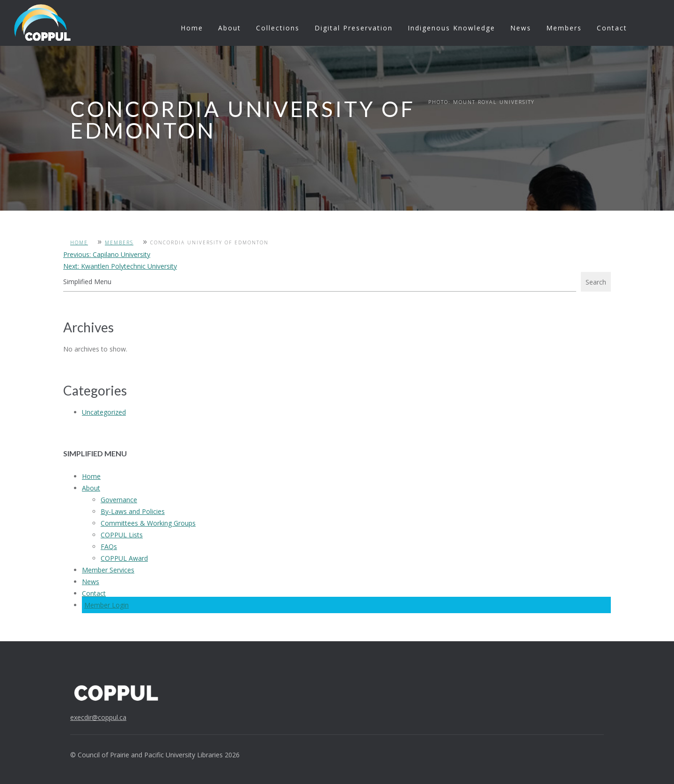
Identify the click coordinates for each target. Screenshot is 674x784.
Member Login (106, 605)
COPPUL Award (124, 558)
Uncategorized (104, 412)
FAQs (109, 546)
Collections (278, 28)
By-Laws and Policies (133, 511)
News (521, 28)
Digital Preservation (354, 28)
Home (192, 28)
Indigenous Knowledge (451, 28)
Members (564, 28)
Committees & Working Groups (148, 523)
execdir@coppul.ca (98, 717)
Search (596, 282)
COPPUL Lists (122, 535)
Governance (119, 500)
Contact (612, 28)
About (230, 28)
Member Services (108, 570)
